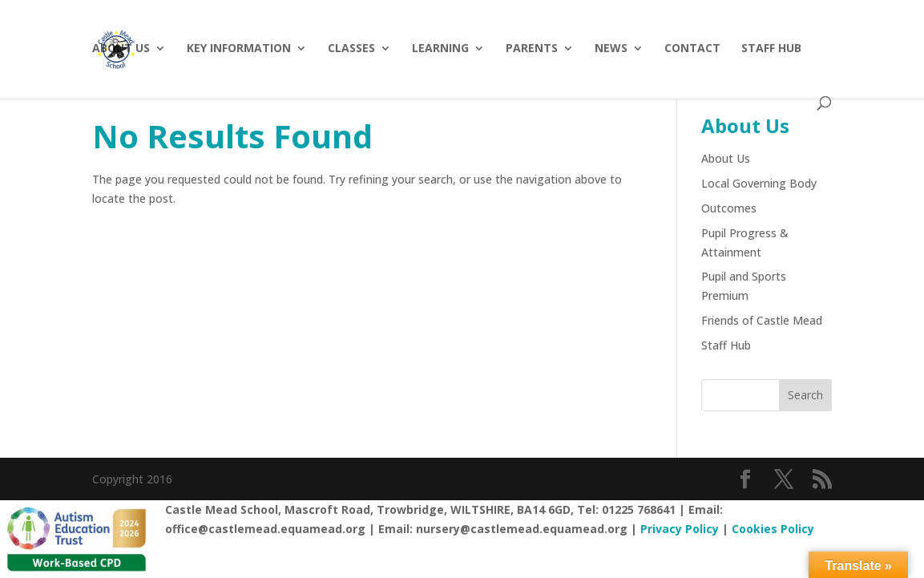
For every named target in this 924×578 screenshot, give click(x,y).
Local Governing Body (759, 183)
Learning (440, 49)
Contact (692, 49)
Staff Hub (726, 345)
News (611, 49)
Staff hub (771, 49)
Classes (351, 49)
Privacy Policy (680, 529)
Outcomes (729, 208)
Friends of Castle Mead (762, 320)
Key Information (239, 49)
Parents (532, 49)
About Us (121, 49)
